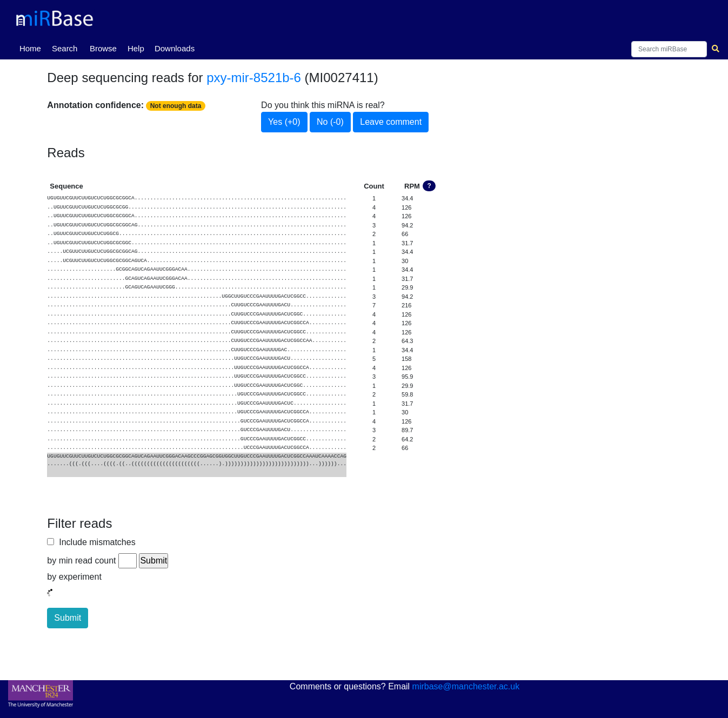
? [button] (429, 186)
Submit (68, 618)
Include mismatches (95, 542)
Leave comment (391, 122)
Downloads (175, 48)
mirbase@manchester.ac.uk (466, 686)
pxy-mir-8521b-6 (254, 78)
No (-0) (330, 122)
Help (136, 48)
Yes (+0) (284, 122)
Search (65, 48)
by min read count (81, 561)
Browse (103, 48)
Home (32, 48)
